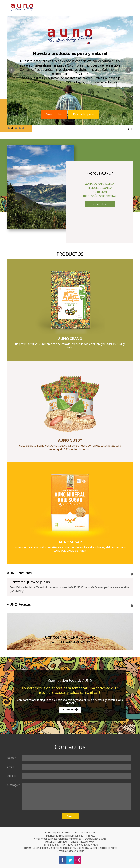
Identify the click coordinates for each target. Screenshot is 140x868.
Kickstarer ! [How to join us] (30, 582)
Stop (131, 129)
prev (12, 70)
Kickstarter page (83, 114)
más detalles (100, 204)
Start (129, 129)
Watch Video (54, 114)
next (128, 70)
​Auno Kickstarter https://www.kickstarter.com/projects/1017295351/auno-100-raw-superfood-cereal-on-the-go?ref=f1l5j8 (70, 589)
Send (70, 816)
